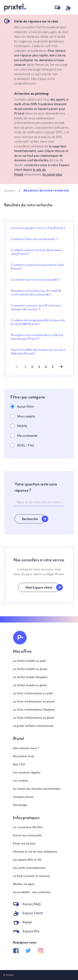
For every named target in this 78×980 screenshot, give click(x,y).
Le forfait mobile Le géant (30, 685)
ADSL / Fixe (26, 445)
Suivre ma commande (27, 835)
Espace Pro (31, 931)
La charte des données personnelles (37, 789)
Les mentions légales (27, 772)
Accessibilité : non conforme (32, 892)
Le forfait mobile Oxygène (30, 677)
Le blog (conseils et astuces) (32, 876)
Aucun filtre (26, 406)
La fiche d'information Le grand (34, 701)
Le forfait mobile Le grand (30, 669)
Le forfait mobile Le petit (30, 661)
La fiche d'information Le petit (33, 693)
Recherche (30, 519)
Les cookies (21, 780)
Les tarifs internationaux (29, 868)
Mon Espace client (39, 587)
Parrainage (20, 805)
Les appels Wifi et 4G (27, 860)
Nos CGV (19, 764)
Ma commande (27, 436)
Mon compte (26, 416)
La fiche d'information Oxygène (34, 709)
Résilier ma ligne (24, 884)
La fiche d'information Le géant (34, 718)
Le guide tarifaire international (33, 726)
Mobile (22, 426)
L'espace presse (23, 797)
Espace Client (33, 913)
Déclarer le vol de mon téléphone (35, 851)
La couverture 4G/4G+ (28, 827)
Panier (27, 922)
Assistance (10, 191)
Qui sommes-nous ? (26, 748)
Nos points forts (24, 756)
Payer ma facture (24, 843)
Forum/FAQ (32, 904)
